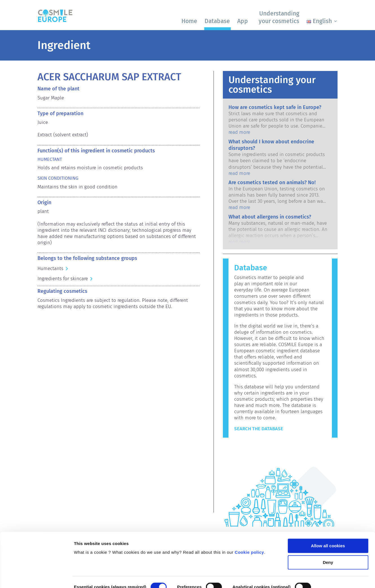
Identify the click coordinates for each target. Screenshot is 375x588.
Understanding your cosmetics (279, 17)
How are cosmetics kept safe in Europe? (275, 107)
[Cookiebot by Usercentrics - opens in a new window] (36, 577)
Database (217, 21)
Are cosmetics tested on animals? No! (272, 182)
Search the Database (259, 429)
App (243, 21)
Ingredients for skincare (63, 279)
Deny (328, 532)
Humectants (50, 269)
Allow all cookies (328, 516)
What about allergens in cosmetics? (270, 217)
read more (239, 132)
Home (189, 21)
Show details (87, 577)
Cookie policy (249, 523)
